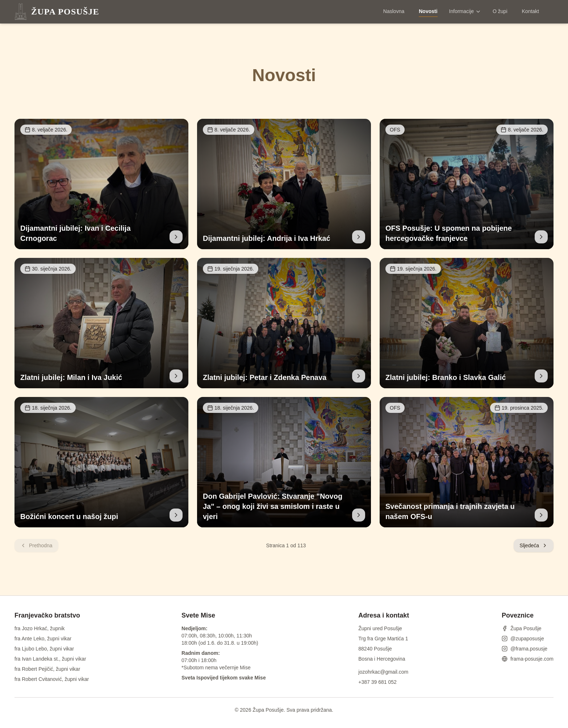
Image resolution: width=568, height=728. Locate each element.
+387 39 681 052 (377, 682)
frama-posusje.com (528, 659)
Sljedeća (534, 545)
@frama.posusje (525, 649)
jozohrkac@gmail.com (383, 672)
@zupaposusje (523, 639)
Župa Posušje (522, 628)
